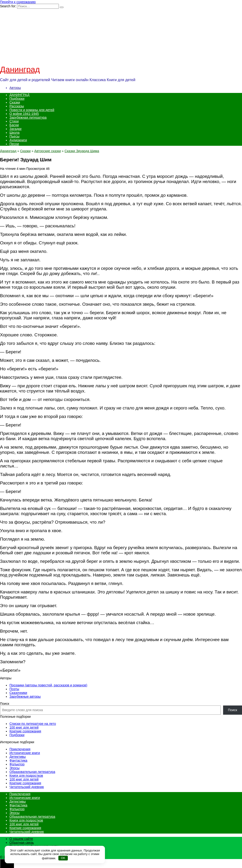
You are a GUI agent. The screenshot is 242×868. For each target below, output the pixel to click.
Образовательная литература (32, 772)
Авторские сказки (48, 151)
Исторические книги (25, 753)
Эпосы (15, 768)
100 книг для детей (24, 727)
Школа (15, 133)
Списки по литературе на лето (33, 724)
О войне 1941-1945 (24, 114)
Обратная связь (22, 843)
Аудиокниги (18, 140)
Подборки (17, 99)
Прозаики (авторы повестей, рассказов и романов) (48, 685)
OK (63, 858)
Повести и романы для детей (32, 110)
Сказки (15, 102)
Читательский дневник (27, 787)
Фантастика (18, 760)
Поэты (14, 689)
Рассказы (17, 106)
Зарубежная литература (28, 117)
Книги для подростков (26, 776)
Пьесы (14, 136)
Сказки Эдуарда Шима (82, 151)
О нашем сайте (21, 839)
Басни (14, 125)
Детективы (18, 757)
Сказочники (18, 693)
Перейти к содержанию (18, 2)
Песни (14, 144)
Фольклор (17, 764)
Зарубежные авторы (25, 697)
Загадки (15, 129)
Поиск (5, 704)
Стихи (14, 121)
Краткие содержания (25, 731)
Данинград (20, 69)
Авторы (15, 88)
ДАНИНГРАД (19, 95)
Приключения (20, 749)
